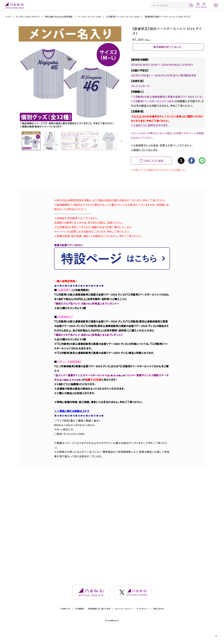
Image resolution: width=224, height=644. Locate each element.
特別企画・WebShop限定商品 (59, 17)
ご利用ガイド (65, 619)
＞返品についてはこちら (144, 155)
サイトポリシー (143, 619)
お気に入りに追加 (154, 166)
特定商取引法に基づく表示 (99, 619)
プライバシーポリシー (124, 619)
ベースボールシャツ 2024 (89, 17)
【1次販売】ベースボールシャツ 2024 (123, 17)
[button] (121, 141)
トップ (8, 17)
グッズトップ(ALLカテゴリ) (28, 17)
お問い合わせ (159, 619)
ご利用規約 (79, 619)
